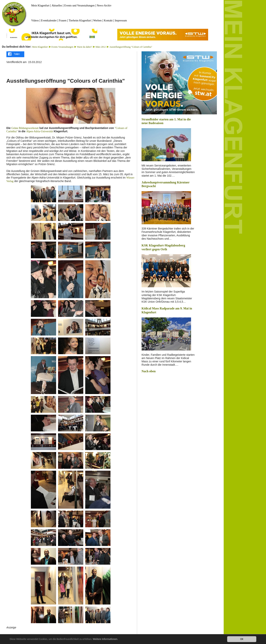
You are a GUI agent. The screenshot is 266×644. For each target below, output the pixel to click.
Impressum (121, 21)
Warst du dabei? (84, 47)
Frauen (63, 21)
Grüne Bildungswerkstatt (25, 128)
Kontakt (108, 21)
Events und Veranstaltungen (79, 6)
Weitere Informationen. (105, 639)
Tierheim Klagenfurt (80, 21)
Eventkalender (49, 21)
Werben (97, 21)
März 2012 (101, 47)
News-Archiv (104, 6)
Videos (35, 21)
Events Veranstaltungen (62, 47)
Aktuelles (57, 6)
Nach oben (149, 371)
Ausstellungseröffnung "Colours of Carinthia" (131, 47)
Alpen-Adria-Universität (40, 131)
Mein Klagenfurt (40, 6)
